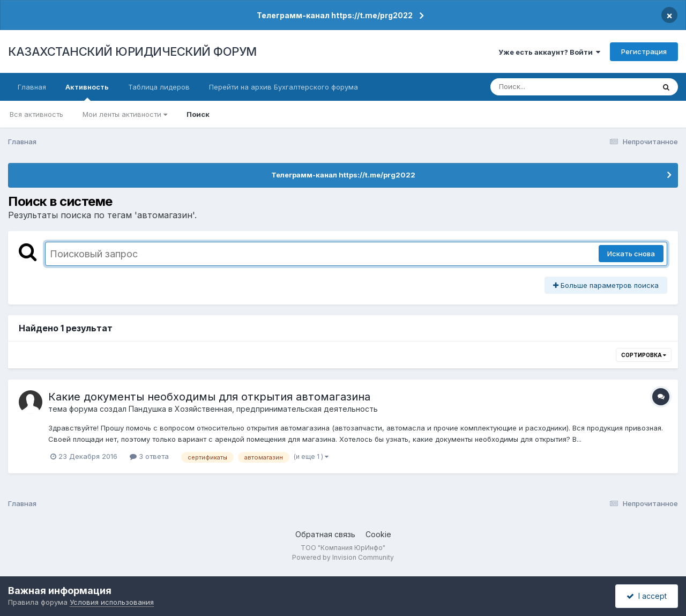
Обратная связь (325, 534)
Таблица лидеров (159, 87)
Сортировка (644, 355)
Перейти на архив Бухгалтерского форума (284, 87)
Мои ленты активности (125, 114)
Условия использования (112, 602)
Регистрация (644, 51)
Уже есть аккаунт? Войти (549, 52)
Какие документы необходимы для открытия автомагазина (209, 397)
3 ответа (149, 456)
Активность (87, 92)
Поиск (198, 114)
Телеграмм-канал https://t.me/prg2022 (335, 15)
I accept (647, 596)
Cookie (378, 534)
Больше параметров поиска (606, 285)
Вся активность (36, 114)
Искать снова (631, 254)
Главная (32, 87)
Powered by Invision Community (343, 557)
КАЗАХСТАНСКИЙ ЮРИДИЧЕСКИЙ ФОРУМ (132, 51)
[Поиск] (552, 87)
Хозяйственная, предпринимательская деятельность (276, 409)
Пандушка (147, 409)
